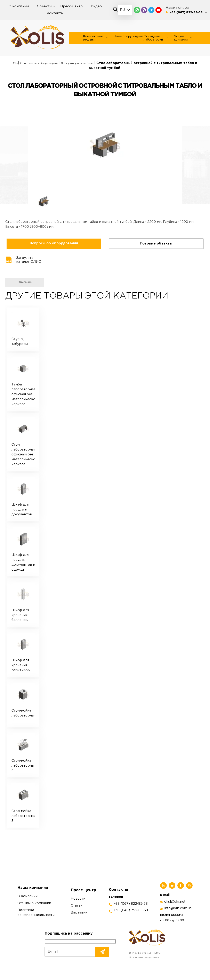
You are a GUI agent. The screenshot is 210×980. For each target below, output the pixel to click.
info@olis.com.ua (178, 908)
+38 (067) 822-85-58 (186, 12)
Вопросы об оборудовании (54, 243)
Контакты (55, 13)
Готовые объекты (156, 244)
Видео (96, 6)
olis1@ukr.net (175, 902)
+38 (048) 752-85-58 (131, 910)
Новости (78, 899)
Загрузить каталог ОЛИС (29, 260)
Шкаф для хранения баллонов (20, 615)
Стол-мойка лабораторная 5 (23, 716)
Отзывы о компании (34, 903)
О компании (19, 6)
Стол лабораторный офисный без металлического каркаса (23, 455)
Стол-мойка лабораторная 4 (23, 766)
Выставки (79, 913)
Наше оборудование (128, 36)
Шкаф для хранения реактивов (21, 665)
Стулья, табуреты (20, 342)
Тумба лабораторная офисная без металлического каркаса (23, 394)
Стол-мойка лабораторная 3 (23, 816)
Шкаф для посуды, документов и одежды (23, 562)
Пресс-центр (71, 6)
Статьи (77, 906)
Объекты (45, 6)
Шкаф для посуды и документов (22, 510)
